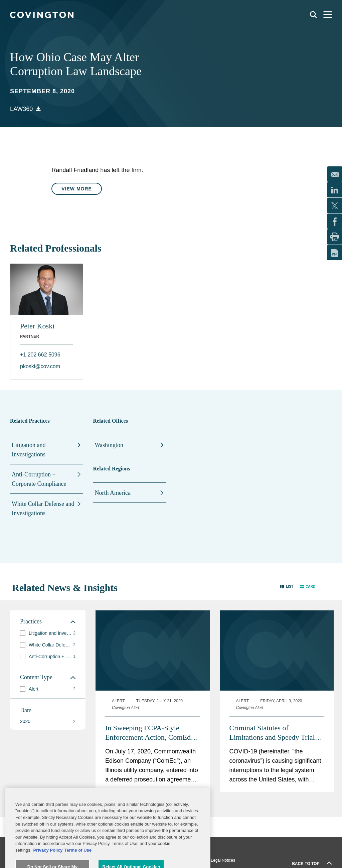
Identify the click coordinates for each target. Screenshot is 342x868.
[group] (48, 633)
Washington (109, 445)
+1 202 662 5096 (40, 355)
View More (77, 189)
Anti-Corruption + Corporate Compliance (39, 479)
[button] (287, 586)
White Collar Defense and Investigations (43, 509)
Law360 (21, 109)
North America (113, 493)
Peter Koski (37, 326)
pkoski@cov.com (40, 366)
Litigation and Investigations (29, 450)
